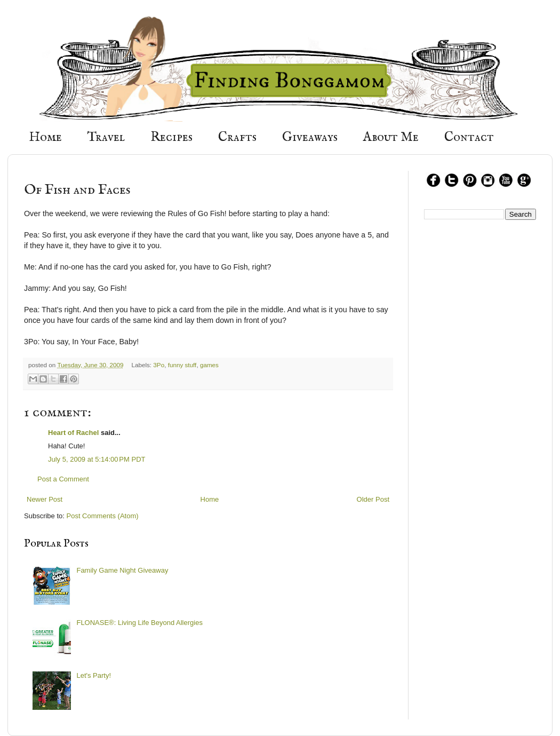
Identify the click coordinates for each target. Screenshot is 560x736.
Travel (106, 137)
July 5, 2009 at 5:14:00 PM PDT (97, 459)
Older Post (373, 499)
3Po (159, 365)
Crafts (237, 137)
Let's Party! (94, 675)
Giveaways (310, 137)
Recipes (171, 137)
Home (45, 137)
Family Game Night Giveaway (122, 570)
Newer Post (45, 499)
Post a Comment (63, 479)
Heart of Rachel (73, 433)
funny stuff (182, 365)
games (209, 365)
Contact (469, 137)
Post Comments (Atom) (103, 516)
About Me (391, 137)
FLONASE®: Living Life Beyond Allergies (139, 623)
